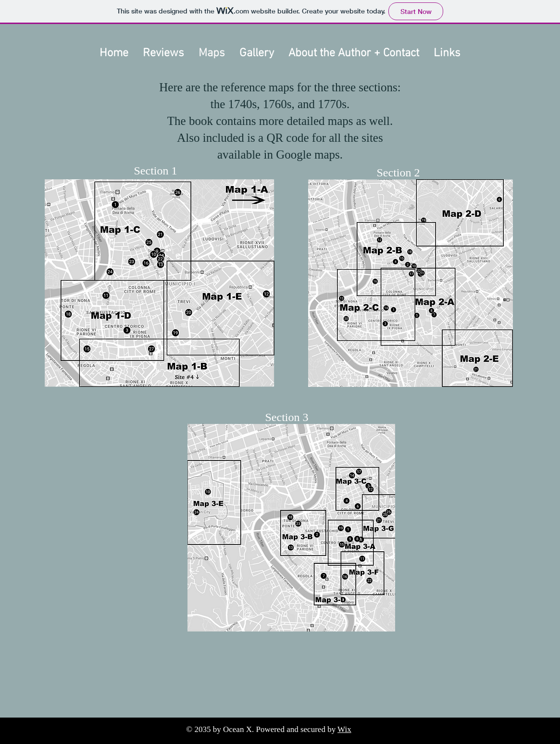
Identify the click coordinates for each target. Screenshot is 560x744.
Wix (344, 729)
